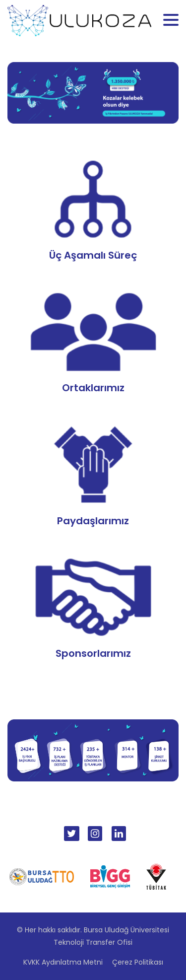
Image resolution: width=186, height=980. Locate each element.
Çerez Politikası (138, 962)
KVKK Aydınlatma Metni (63, 962)
